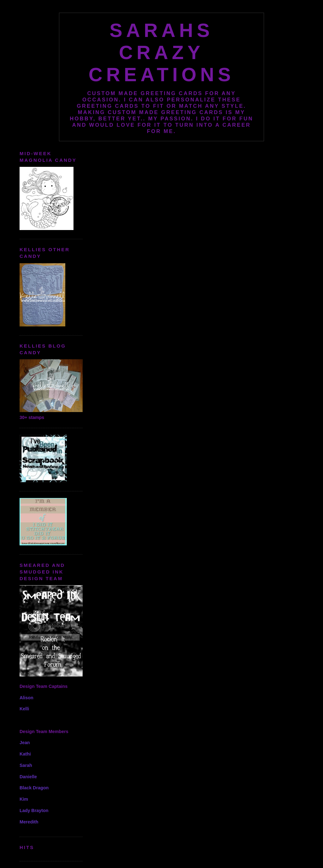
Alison (26, 698)
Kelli (24, 709)
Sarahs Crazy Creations (162, 52)
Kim (24, 799)
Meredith (29, 822)
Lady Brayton (34, 810)
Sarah (26, 765)
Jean (25, 743)
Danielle (28, 777)
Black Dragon (34, 788)
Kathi (25, 754)
